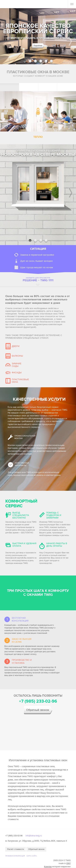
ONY (68, 863)
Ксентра (48, 867)
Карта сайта (32, 856)
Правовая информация (15, 856)
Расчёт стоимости (16, 849)
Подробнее (38, 46)
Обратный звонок (38, 710)
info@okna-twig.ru (34, 836)
